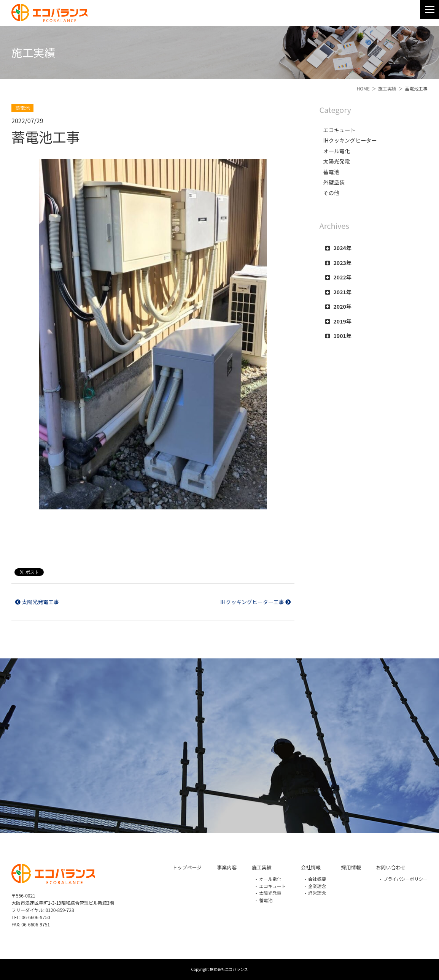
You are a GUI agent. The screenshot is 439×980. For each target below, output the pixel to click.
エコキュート (272, 886)
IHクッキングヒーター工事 (255, 602)
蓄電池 (266, 900)
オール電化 (270, 879)
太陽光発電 (270, 893)
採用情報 (351, 867)
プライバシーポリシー (406, 879)
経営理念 (317, 893)
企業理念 (317, 886)
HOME (363, 88)
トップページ (187, 867)
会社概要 (317, 879)
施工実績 (387, 88)
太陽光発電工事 (37, 602)
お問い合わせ (391, 867)
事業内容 (227, 867)
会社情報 (311, 867)
